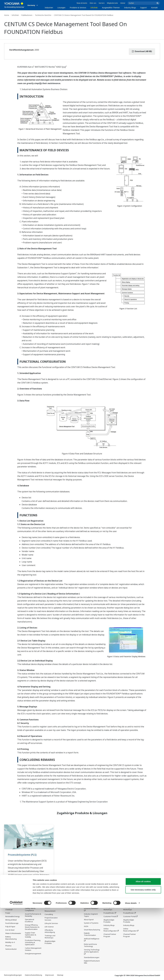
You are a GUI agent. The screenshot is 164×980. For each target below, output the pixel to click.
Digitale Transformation (90, 934)
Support (144, 8)
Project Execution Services (51, 919)
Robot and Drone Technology (90, 945)
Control (47, 908)
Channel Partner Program (110, 935)
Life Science (49, 927)
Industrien (49, 8)
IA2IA (86, 927)
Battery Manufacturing (11, 938)
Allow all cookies (143, 953)
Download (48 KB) (142, 51)
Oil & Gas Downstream (10, 902)
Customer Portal (110, 916)
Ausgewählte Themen (111, 8)
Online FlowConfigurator (110, 930)
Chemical (9, 910)
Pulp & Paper (10, 927)
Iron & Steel (10, 930)
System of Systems (91, 923)
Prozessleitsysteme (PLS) (22, 855)
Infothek (94, 8)
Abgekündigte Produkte (50, 942)
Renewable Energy (13, 916)
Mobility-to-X (10, 942)
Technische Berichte (43, 15)
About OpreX (89, 920)
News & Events (82, 3)
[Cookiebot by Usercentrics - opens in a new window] (16, 975)
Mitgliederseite (112, 3)
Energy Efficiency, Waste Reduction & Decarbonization (32, 927)
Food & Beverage (12, 923)
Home (7, 15)
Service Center (109, 901)
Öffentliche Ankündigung (50, 931)
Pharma (8, 946)
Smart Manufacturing (92, 930)
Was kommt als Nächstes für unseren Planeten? (91, 907)
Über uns (93, 3)
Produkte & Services (78, 8)
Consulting (49, 915)
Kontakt (154, 8)
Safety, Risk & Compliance (30, 910)
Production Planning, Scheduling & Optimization (33, 943)
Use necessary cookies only (143, 962)
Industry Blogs (130, 8)
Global (123, 3)
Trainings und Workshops (50, 937)
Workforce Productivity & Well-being (32, 903)
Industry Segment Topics (91, 915)
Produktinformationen (73, 901)
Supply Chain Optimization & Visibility (30, 935)
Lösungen (61, 8)
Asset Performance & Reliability (33, 915)
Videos (67, 908)
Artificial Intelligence (92, 939)
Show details (131, 975)
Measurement (50, 911)
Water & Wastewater (13, 933)
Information (49, 904)
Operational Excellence (29, 921)
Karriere (102, 3)
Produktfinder (109, 913)
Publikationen (27, 15)
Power (8, 913)
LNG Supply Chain (12, 906)
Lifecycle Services (51, 924)
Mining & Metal (11, 920)
